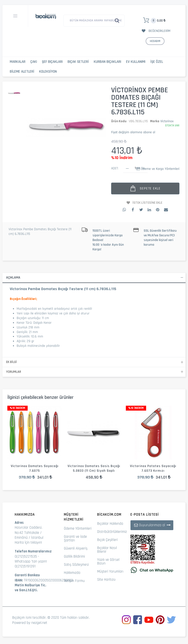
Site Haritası (106, 580)
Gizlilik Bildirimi (74, 557)
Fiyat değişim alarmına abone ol (133, 132)
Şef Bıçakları (52, 62)
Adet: (115, 168)
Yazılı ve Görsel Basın (108, 562)
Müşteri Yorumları (110, 571)
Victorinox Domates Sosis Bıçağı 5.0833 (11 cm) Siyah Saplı (94, 468)
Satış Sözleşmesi (76, 565)
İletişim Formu (74, 581)
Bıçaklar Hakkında (110, 524)
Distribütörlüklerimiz (112, 532)
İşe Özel (157, 62)
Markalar (18, 62)
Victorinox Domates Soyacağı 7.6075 (35, 468)
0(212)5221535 (26, 557)
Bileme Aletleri (22, 72)
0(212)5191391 (25, 566)
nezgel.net (39, 623)
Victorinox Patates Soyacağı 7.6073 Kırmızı (153, 468)
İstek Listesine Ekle (147, 203)
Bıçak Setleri (78, 62)
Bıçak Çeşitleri (107, 540)
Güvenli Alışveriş (76, 548)
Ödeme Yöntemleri (78, 529)
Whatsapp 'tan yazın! (31, 561)
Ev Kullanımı (136, 62)
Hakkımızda (72, 573)
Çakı (34, 62)
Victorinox (167, 121)
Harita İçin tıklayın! (28, 543)
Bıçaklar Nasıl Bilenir (107, 550)
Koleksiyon (48, 72)
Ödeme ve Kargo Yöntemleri (160, 169)
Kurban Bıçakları (107, 62)
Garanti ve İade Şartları (75, 538)
